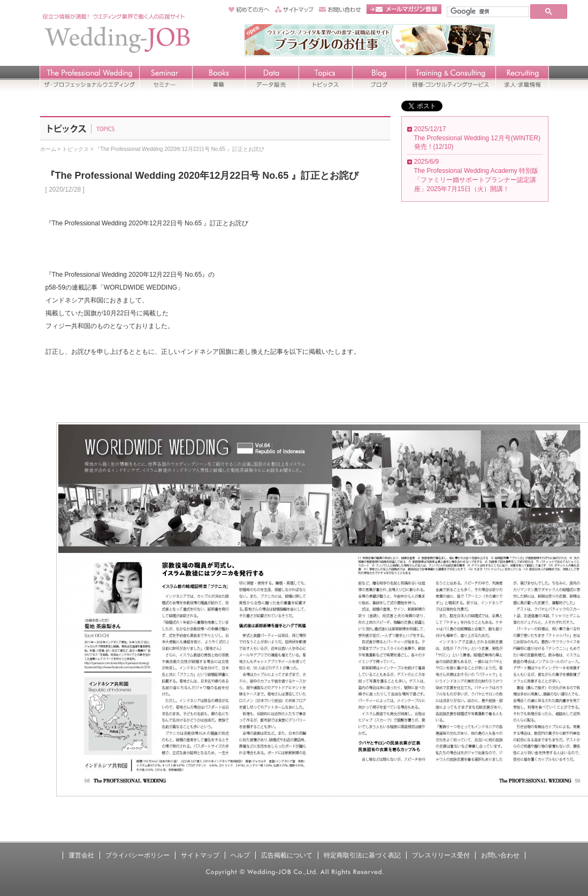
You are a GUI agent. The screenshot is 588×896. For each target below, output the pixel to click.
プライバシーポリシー (138, 855)
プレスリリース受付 (441, 855)
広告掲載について (287, 855)
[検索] (487, 11)
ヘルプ (240, 855)
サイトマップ (200, 855)
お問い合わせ (500, 855)
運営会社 (81, 855)
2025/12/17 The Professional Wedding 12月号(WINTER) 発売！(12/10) (478, 138)
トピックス (75, 149)
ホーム (48, 149)
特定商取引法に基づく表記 (362, 855)
